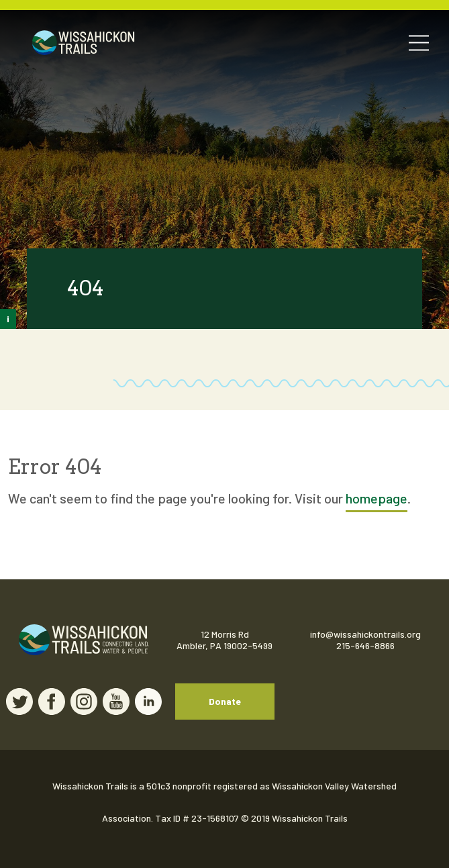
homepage (377, 498)
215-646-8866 (365, 645)
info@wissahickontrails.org (365, 634)
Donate (225, 701)
